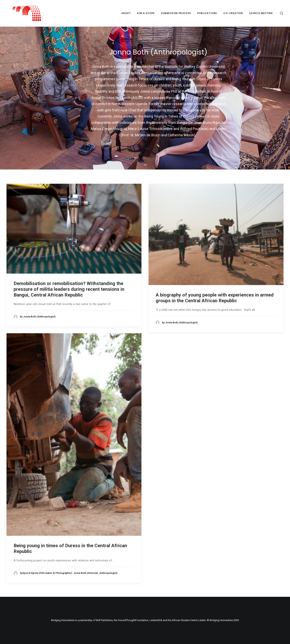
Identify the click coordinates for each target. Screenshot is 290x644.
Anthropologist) (108, 573)
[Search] (282, 13)
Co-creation (233, 13)
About (126, 13)
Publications (207, 13)
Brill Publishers (104, 620)
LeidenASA (156, 620)
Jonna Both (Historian (86, 573)
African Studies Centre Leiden (189, 620)
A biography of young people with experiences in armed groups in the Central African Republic (215, 298)
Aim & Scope (146, 13)
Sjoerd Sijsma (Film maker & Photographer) (47, 573)
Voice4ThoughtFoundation (133, 620)
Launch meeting (261, 13)
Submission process (176, 13)
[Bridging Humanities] (21, 13)
